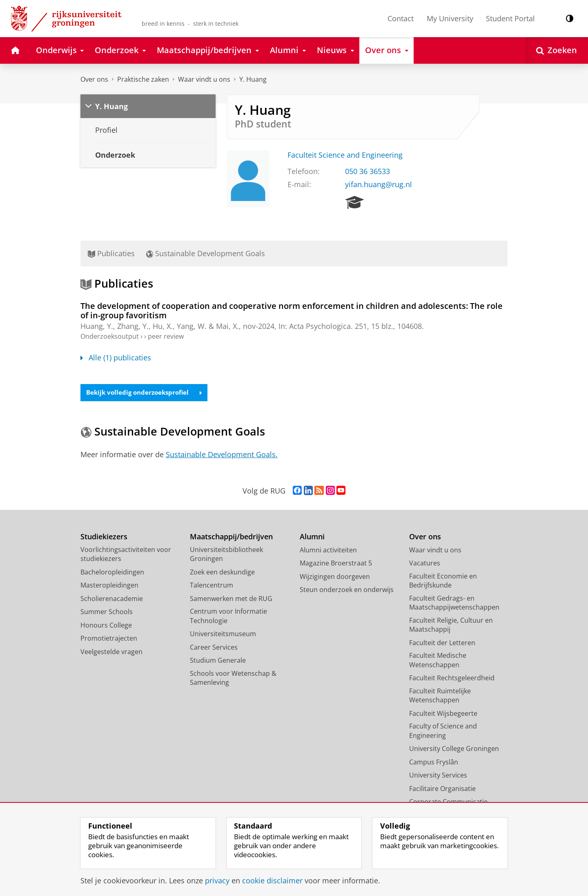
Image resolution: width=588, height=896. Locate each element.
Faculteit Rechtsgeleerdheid (452, 679)
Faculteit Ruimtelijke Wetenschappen (440, 696)
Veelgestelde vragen (111, 652)
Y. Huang (253, 79)
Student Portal (510, 18)
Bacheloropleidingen (112, 573)
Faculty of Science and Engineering (443, 732)
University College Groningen (454, 749)
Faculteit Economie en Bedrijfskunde (443, 582)
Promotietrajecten (109, 639)
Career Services (214, 648)
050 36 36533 (367, 171)
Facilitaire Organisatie (442, 789)
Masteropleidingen (109, 586)
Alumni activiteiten (328, 551)
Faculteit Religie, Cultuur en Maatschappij (451, 626)
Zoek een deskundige (222, 573)
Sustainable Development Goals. (222, 455)
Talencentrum (212, 586)
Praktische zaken (143, 79)
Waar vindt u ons (204, 79)
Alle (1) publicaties (116, 358)
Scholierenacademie (112, 599)
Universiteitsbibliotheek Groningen (226, 555)
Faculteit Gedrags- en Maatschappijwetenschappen (454, 604)
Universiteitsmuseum (223, 635)
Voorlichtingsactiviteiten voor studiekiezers (126, 555)
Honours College (106, 626)
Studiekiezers (104, 537)
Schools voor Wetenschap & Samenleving (233, 679)
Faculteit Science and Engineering (345, 155)
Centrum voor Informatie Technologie (228, 617)
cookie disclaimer (272, 880)
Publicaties (111, 253)
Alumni (312, 537)
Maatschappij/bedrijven (231, 537)
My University (450, 18)
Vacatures (425, 564)
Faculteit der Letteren (442, 644)
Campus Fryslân (434, 763)
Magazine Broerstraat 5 (336, 564)
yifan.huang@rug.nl (379, 184)
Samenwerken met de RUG (231, 599)
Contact (401, 18)
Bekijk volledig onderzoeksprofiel (147, 393)
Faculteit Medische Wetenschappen (438, 661)
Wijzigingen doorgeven (335, 577)
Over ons (94, 79)
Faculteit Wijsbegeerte (443, 714)
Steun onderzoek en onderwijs (347, 590)
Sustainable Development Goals (205, 253)
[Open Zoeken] (557, 50)
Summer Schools (107, 612)
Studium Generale (218, 661)
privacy (217, 880)
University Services (438, 776)
